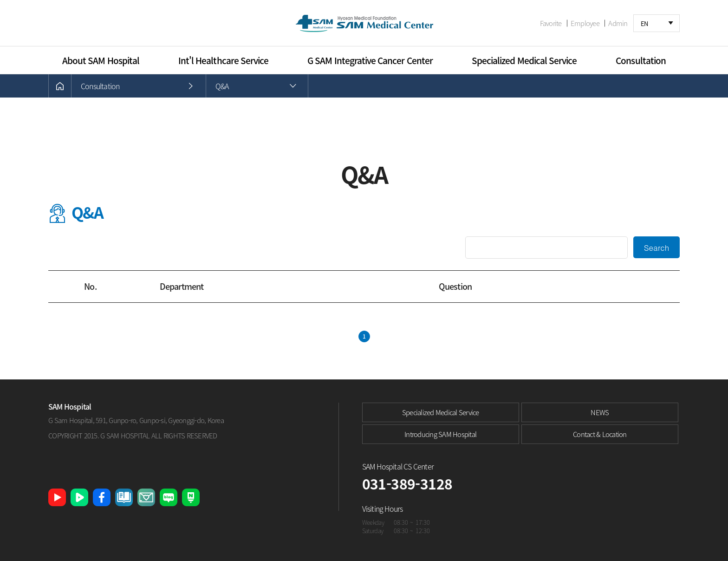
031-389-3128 (407, 484)
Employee (585, 23)
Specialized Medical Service (524, 60)
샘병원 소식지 (124, 497)
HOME (60, 86)
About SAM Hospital (101, 60)
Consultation (641, 60)
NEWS (600, 412)
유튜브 (57, 497)
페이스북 (102, 497)
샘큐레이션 (146, 497)
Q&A (222, 86)
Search (657, 248)
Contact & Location (600, 434)
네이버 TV (79, 497)
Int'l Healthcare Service (223, 60)
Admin (618, 23)
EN (644, 23)
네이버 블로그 (169, 497)
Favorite (551, 23)
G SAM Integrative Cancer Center (370, 60)
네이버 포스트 (191, 497)
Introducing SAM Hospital (440, 434)
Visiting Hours (383, 509)
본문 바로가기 (0, 0)
